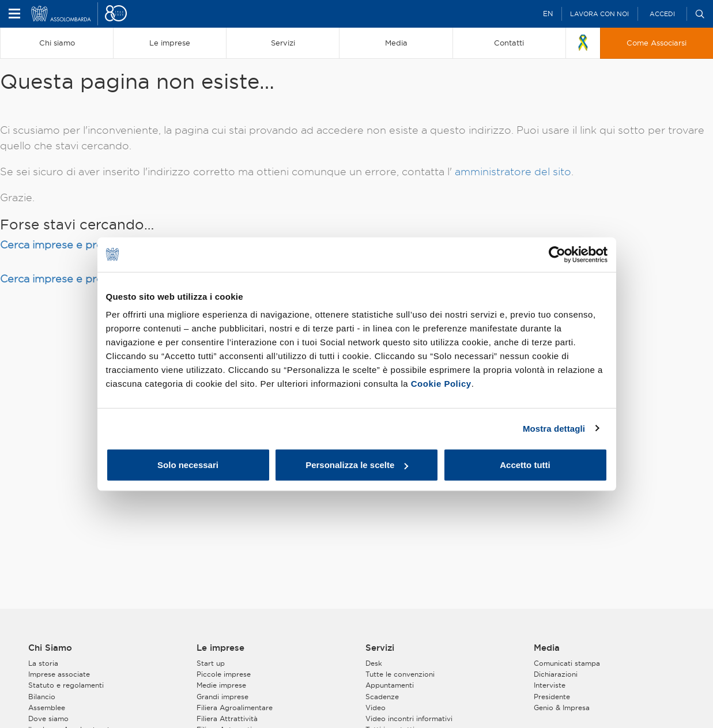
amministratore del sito (513, 171)
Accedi (662, 14)
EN (548, 14)
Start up (211, 663)
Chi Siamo (50, 648)
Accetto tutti (525, 465)
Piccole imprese (224, 674)
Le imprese (220, 648)
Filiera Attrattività (227, 718)
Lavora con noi (599, 14)
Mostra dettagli (554, 428)
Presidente (552, 697)
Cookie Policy (441, 384)
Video (376, 708)
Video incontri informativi (409, 718)
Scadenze (382, 697)
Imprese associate (59, 674)
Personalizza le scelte (357, 465)
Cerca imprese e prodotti (64, 245)
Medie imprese (221, 685)
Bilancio (42, 697)
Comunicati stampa (567, 663)
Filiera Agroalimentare (235, 708)
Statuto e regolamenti (66, 685)
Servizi (380, 648)
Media (547, 648)
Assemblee (47, 708)
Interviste (550, 685)
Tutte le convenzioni (400, 674)
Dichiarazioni (556, 674)
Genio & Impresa (562, 708)
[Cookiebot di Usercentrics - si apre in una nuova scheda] (557, 254)
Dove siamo (48, 718)
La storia (43, 663)
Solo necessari (188, 465)
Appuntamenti (390, 685)
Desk (374, 663)
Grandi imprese (222, 697)
